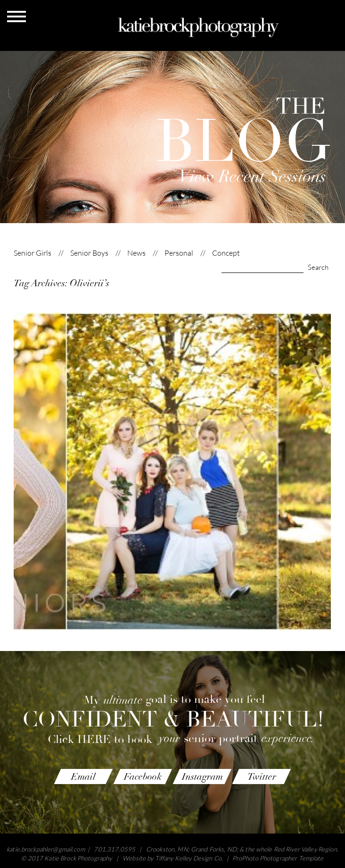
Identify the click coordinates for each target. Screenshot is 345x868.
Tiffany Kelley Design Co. (189, 858)
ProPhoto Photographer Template (278, 858)
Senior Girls (33, 253)
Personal (179, 253)
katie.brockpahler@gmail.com (46, 849)
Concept (226, 253)
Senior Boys (89, 253)
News (136, 253)
